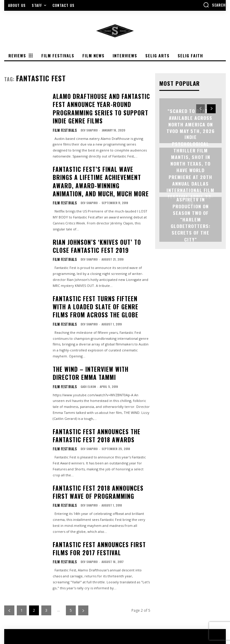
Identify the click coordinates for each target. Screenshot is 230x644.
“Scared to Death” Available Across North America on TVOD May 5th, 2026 (190, 120)
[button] (214, 5)
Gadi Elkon (85, 340)
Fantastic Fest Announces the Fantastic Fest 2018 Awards (99, 387)
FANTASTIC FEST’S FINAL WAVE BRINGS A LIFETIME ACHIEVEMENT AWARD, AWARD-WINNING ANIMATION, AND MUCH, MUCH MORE (99, 159)
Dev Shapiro (86, 115)
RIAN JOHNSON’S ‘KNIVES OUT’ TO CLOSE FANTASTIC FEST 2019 (95, 214)
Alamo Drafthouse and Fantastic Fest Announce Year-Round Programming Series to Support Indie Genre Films (97, 101)
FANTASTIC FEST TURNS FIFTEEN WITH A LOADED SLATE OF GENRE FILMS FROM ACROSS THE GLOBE (101, 268)
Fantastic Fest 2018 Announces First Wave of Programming (101, 439)
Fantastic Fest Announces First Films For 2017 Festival (101, 490)
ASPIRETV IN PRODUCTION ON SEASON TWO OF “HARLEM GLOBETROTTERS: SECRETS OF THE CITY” (191, 219)
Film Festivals (63, 115)
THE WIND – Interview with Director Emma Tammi (100, 329)
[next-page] (83, 549)
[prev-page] (9, 549)
